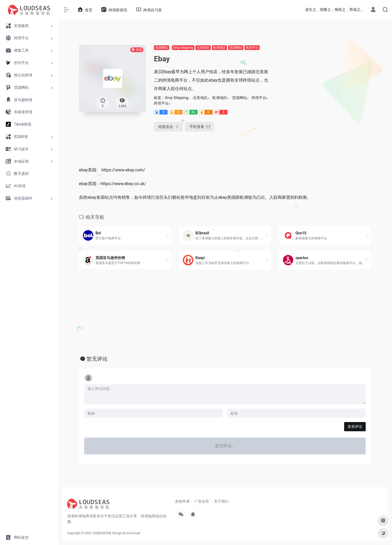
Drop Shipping (183, 48)
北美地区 (203, 48)
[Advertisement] (325, 82)
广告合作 (202, 501)
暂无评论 (97, 359)
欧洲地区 (219, 48)
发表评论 (355, 427)
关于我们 (221, 501)
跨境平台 (252, 48)
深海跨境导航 (102, 533)
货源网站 (162, 48)
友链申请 (182, 501)
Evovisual (133, 533)
